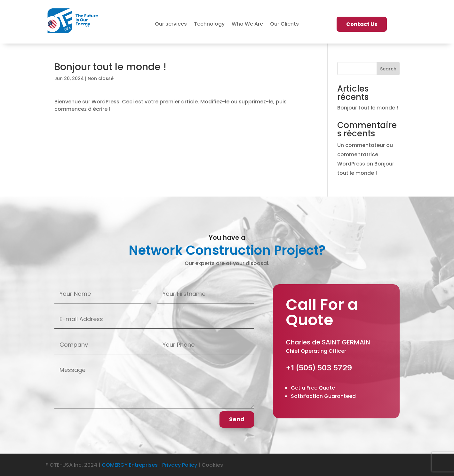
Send (237, 419)
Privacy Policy (180, 465)
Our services (171, 25)
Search (388, 69)
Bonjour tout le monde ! (368, 108)
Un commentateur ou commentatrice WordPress (365, 154)
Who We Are (247, 25)
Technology (209, 25)
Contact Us (362, 24)
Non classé (101, 78)
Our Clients (284, 25)
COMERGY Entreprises (130, 465)
